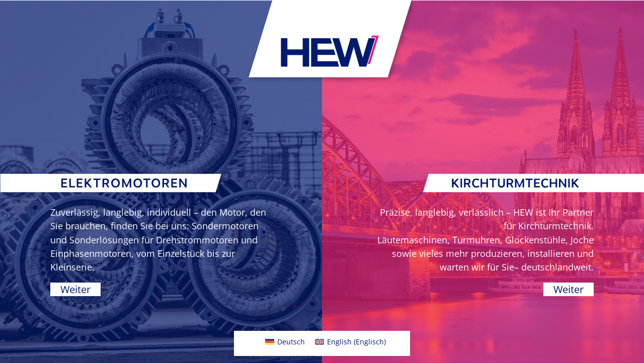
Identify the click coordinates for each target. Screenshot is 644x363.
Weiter (75, 289)
